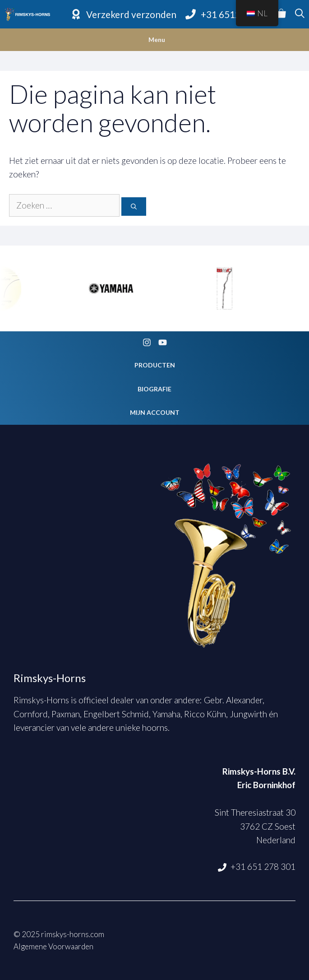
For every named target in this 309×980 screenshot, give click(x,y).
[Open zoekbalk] (300, 14)
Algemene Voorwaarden (53, 946)
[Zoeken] (134, 207)
